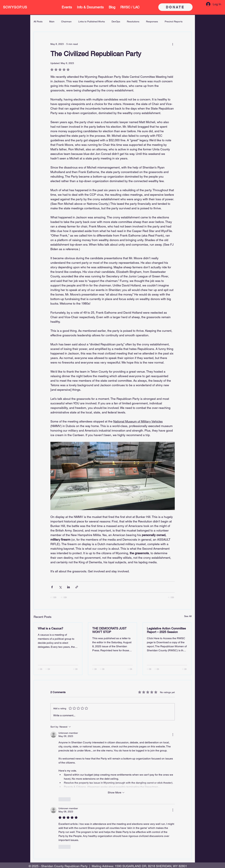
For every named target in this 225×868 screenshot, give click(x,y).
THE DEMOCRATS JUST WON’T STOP (109, 630)
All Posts (38, 22)
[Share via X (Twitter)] (60, 587)
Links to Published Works (92, 22)
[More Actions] (173, 735)
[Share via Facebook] (52, 587)
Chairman (66, 22)
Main (52, 22)
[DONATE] (175, 7)
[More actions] (173, 44)
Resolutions (133, 22)
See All (188, 616)
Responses (152, 22)
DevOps (116, 22)
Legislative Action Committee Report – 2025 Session (166, 630)
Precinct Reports (174, 22)
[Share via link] (77, 587)
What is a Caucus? (50, 628)
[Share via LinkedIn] (68, 587)
